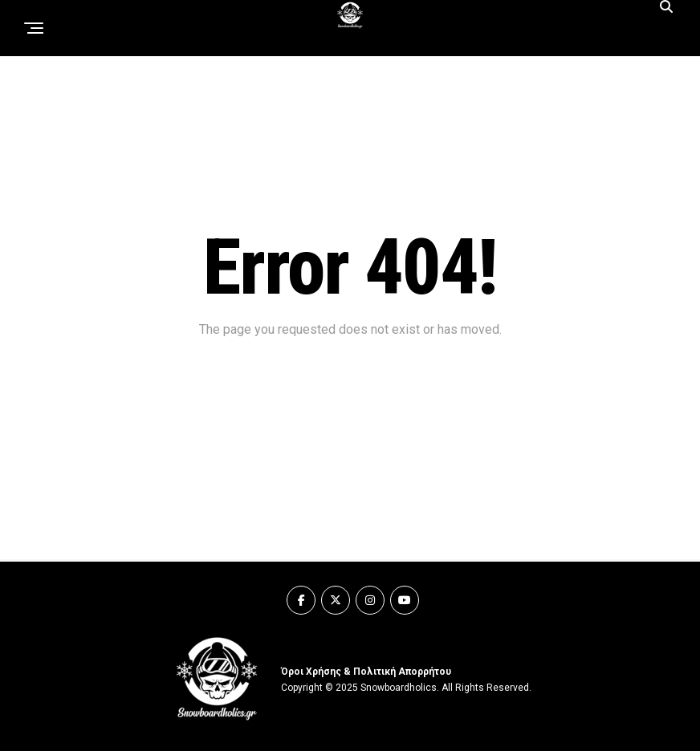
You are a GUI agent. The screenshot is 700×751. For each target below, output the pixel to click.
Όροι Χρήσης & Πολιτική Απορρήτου (366, 672)
